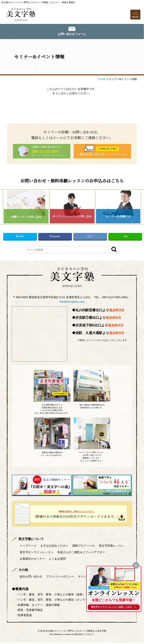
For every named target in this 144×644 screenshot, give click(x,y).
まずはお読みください (55, 548)
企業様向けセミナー (32, 560)
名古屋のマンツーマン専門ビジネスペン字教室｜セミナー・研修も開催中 (38, 2)
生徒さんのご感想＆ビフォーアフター (81, 554)
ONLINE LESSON (99, 586)
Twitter (20, 239)
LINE (125, 239)
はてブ (90, 239)
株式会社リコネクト (85, 636)
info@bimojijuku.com (72, 304)
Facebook (55, 239)
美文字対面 (112, 548)
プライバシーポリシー (60, 578)
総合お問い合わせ (31, 578)
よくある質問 (57, 560)
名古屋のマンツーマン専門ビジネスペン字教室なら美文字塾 (76, 632)
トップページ (28, 548)
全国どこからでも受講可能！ (114, 599)
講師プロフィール (84, 548)
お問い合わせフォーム (72, 35)
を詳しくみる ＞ (114, 607)
